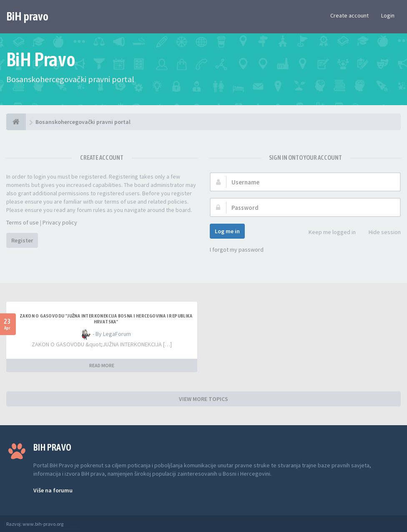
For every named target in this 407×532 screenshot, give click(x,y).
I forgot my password (237, 250)
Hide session (380, 233)
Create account (349, 15)
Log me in (227, 231)
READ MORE (102, 365)
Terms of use (23, 222)
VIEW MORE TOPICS (203, 399)
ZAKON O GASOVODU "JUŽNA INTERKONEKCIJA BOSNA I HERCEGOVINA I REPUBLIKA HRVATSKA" (106, 319)
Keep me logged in (328, 233)
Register (22, 240)
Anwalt (72, 524)
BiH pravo (27, 16)
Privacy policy (60, 222)
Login (388, 15)
